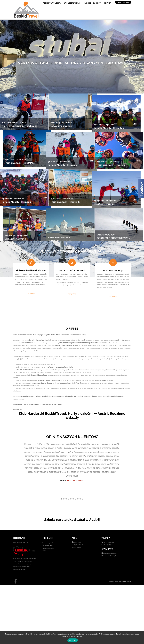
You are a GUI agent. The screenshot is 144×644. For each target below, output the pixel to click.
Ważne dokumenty (48, 534)
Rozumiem (73, 640)
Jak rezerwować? (48, 532)
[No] (141, 637)
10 (83, 485)
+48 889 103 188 (108, 531)
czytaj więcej (31, 294)
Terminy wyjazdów (48, 529)
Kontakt (45, 537)
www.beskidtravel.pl (109, 542)
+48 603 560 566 (108, 528)
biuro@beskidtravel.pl (110, 539)
